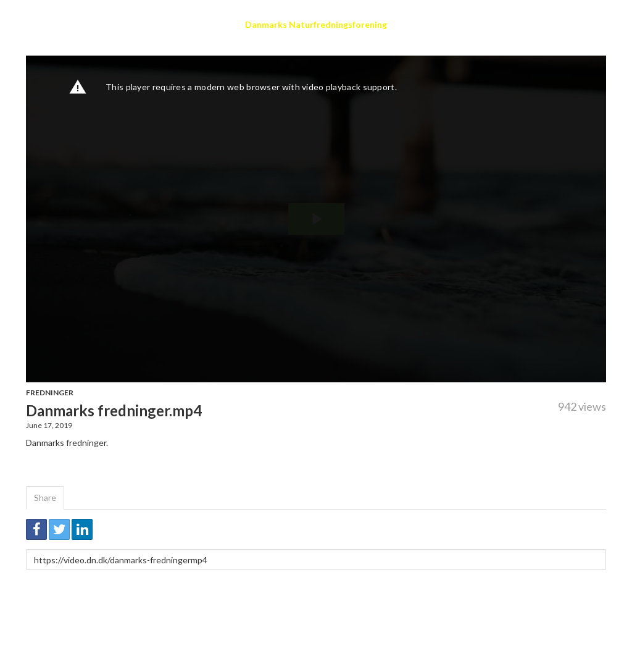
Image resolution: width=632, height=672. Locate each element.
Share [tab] (45, 498)
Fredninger (50, 393)
